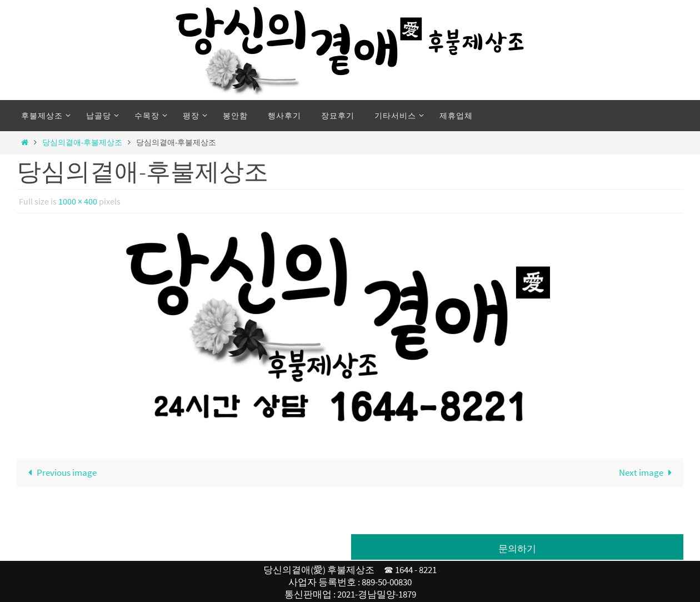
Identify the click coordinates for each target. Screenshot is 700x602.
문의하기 (517, 549)
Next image (648, 472)
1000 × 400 (78, 201)
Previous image (60, 472)
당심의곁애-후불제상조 (82, 143)
